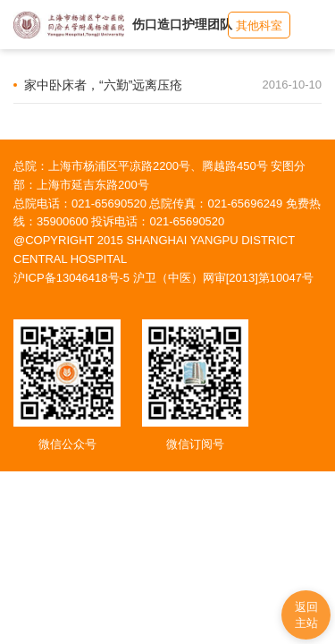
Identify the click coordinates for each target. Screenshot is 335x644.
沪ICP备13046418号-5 (71, 278)
